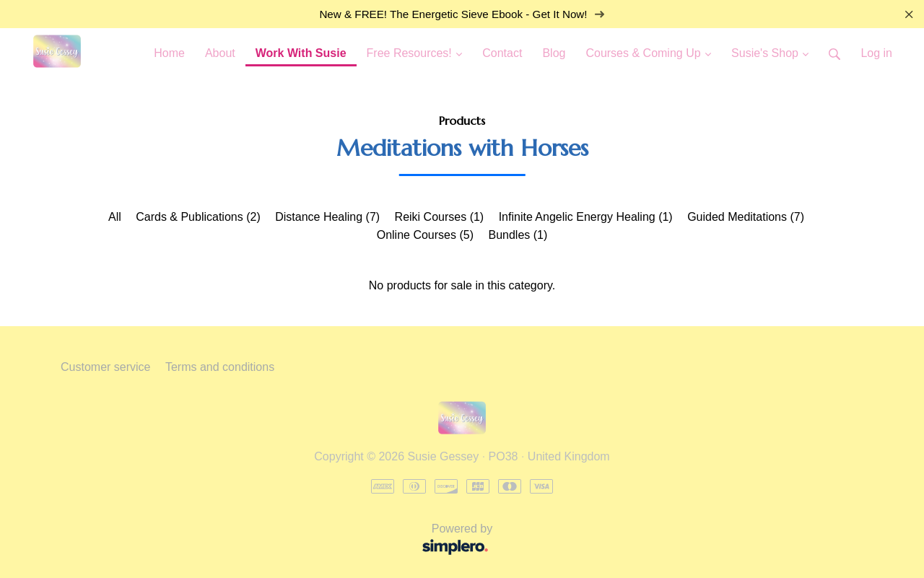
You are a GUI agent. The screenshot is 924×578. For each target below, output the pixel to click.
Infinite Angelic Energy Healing (586, 217)
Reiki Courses (440, 217)
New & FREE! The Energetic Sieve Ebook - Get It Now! (462, 14)
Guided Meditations (746, 217)
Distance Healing (327, 217)
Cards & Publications (198, 217)
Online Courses (425, 235)
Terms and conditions (220, 367)
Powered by (281, 541)
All (115, 217)
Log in (876, 53)
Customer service (105, 367)
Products (462, 121)
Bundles (518, 235)
